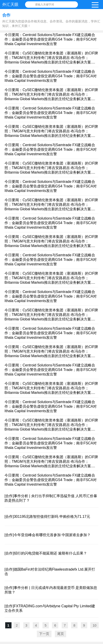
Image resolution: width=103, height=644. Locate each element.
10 (95, 625)
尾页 (61, 634)
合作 (6, 15)
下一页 (44, 634)
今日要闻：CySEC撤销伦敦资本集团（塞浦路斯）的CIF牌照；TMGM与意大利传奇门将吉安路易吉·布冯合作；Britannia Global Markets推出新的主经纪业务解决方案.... (51, 58)
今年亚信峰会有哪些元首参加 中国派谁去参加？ (52, 535)
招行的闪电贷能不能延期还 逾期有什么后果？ (50, 553)
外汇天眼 (10, 5)
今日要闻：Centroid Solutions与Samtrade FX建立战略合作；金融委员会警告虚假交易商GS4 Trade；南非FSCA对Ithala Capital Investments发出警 (51, 39)
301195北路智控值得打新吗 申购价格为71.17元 (52, 517)
